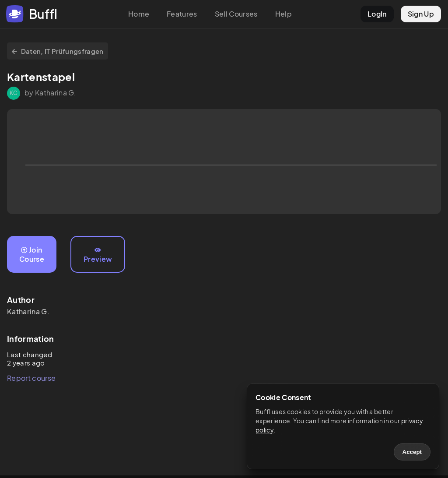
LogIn (377, 14)
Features (182, 14)
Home (139, 14)
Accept (412, 452)
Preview (98, 255)
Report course (31, 378)
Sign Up (421, 14)
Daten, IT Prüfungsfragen (58, 51)
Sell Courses (236, 14)
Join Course (32, 254)
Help (283, 14)
